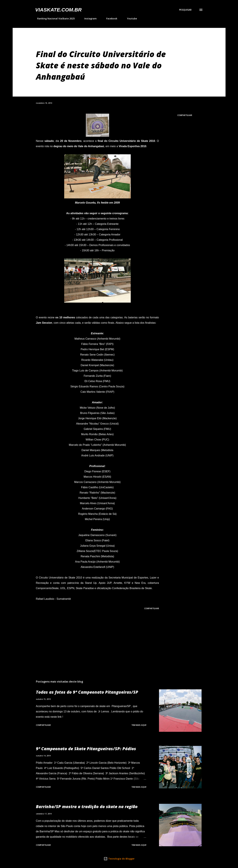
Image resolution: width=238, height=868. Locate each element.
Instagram (88, 18)
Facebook (110, 18)
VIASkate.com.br (58, 10)
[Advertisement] (92, 638)
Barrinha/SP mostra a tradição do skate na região (87, 806)
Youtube (130, 18)
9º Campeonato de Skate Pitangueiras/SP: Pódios (86, 749)
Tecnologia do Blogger (119, 859)
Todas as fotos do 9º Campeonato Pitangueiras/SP (87, 692)
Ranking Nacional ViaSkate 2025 (54, 18)
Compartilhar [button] (185, 115)
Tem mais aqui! (139, 725)
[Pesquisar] (185, 10)
